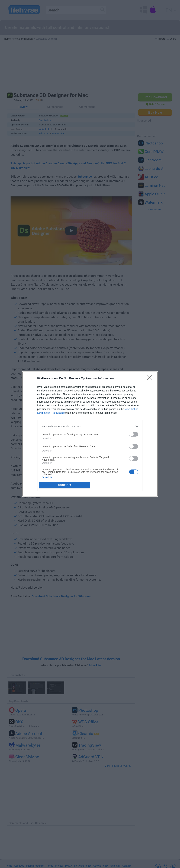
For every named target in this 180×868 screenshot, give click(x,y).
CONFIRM (65, 485)
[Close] (151, 379)
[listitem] (90, 426)
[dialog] (90, 434)
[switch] (134, 434)
